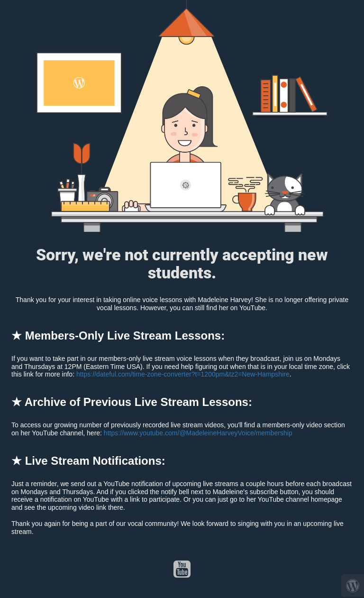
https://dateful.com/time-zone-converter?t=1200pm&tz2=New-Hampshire (183, 374)
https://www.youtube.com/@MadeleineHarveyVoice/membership (198, 433)
